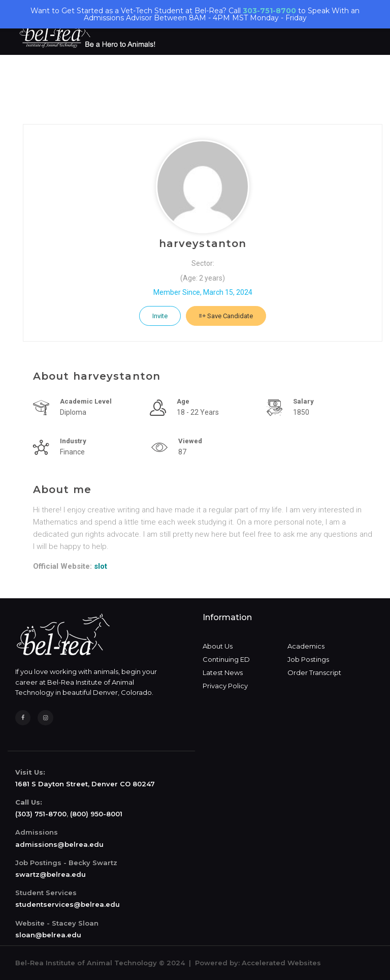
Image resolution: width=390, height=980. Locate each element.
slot (101, 566)
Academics (306, 646)
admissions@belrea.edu (59, 844)
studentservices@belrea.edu (68, 904)
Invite (160, 316)
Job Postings (308, 659)
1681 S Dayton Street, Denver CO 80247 (85, 784)
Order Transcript (314, 672)
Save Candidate (226, 316)
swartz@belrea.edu (51, 874)
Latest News (223, 672)
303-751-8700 (269, 11)
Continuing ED (226, 659)
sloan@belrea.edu (48, 935)
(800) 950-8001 (96, 814)
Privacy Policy (225, 686)
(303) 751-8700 (41, 814)
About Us (218, 646)
